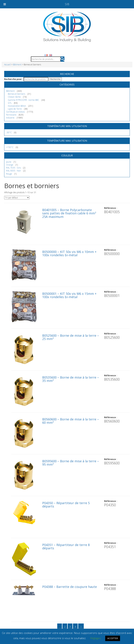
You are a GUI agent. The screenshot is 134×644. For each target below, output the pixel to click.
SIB (67, 4)
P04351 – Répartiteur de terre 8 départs (66, 547)
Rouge (9, 174)
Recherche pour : (14, 79)
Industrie (10, 118)
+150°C (10, 147)
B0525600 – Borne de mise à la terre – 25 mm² (71, 337)
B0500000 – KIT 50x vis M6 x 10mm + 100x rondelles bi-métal (69, 253)
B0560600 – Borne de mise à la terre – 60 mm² (71, 421)
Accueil (7, 65)
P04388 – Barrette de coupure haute (70, 587)
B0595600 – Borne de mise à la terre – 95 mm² (71, 463)
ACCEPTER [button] (113, 638)
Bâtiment (17, 65)
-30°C (9, 132)
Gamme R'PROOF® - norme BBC (23, 100)
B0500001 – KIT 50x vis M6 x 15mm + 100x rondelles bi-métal (69, 295)
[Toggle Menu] (5, 4)
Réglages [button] (96, 638)
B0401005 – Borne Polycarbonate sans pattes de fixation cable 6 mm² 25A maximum (69, 213)
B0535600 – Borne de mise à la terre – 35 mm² (71, 379)
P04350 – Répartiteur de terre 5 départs (66, 505)
